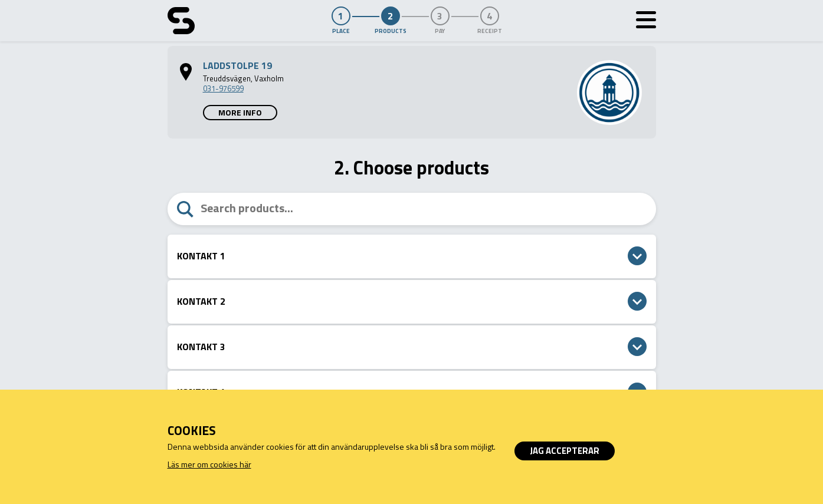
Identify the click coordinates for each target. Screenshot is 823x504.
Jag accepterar (565, 451)
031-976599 (223, 88)
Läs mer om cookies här (209, 464)
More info (240, 112)
